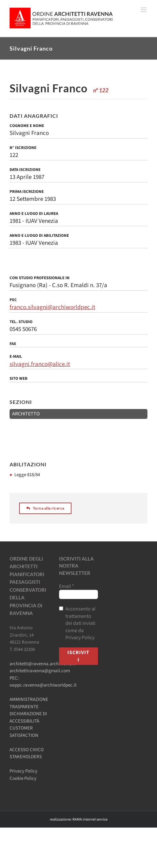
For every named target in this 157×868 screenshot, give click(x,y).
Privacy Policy (23, 771)
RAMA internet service (90, 819)
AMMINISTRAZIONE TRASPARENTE (29, 703)
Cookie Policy (23, 778)
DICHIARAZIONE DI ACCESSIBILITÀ (28, 717)
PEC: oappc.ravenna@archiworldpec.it (43, 682)
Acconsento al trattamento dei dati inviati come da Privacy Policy (77, 623)
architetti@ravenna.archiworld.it (43, 664)
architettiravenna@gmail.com (40, 671)
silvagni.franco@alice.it (40, 364)
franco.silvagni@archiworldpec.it (52, 307)
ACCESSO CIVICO (27, 750)
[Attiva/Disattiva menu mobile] (144, 10)
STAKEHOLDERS (26, 757)
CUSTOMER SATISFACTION (24, 732)
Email (67, 586)
